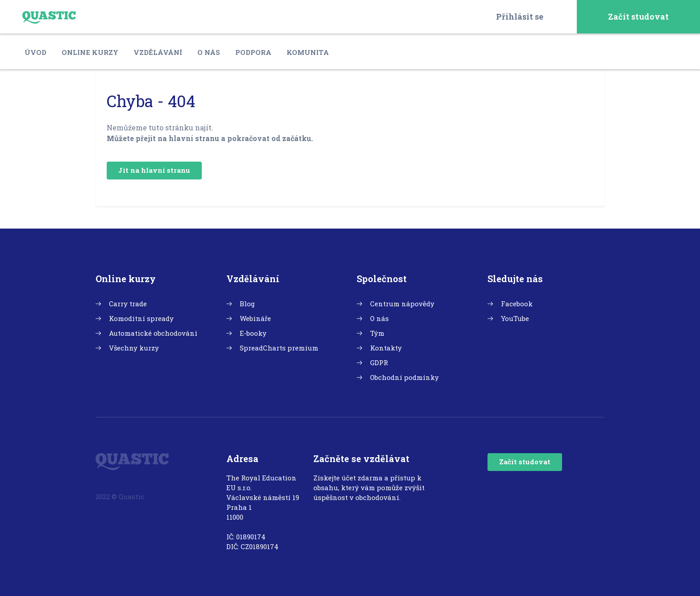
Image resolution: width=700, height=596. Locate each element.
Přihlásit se (520, 17)
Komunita (308, 52)
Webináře (255, 318)
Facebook (517, 304)
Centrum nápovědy (402, 304)
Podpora (253, 52)
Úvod (35, 52)
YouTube (515, 318)
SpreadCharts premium (279, 348)
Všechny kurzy (134, 348)
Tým (377, 333)
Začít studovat (638, 17)
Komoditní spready (141, 318)
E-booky (253, 333)
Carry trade (128, 304)
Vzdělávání (158, 52)
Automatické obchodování (153, 333)
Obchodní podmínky (404, 377)
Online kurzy (90, 52)
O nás (209, 52)
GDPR (379, 363)
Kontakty (386, 348)
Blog (247, 304)
